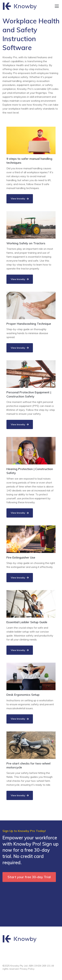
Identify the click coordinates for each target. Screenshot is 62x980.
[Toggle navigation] (57, 6)
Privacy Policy (27, 969)
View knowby (20, 199)
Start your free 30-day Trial (29, 877)
